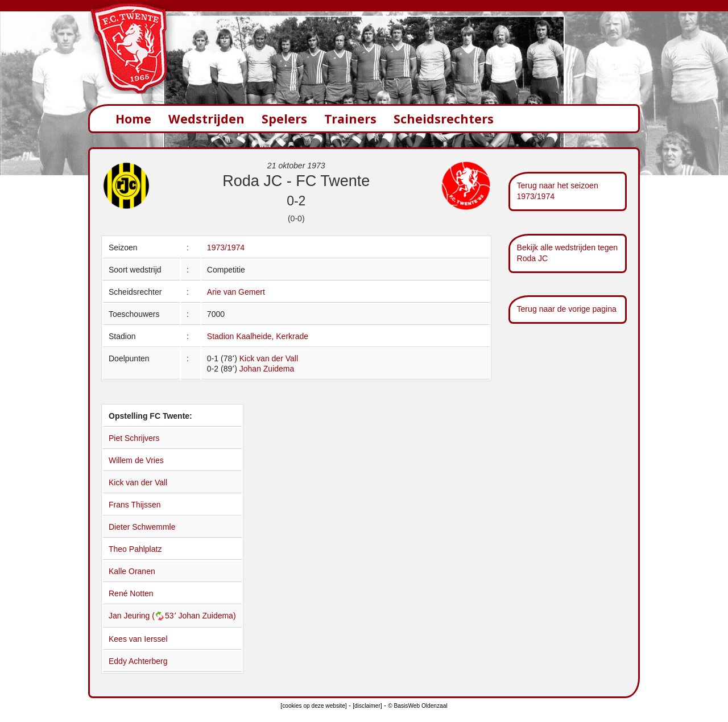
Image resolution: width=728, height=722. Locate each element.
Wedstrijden (206, 119)
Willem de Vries (136, 460)
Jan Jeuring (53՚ (143, 616)
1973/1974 (226, 247)
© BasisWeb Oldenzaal (417, 706)
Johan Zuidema (267, 369)
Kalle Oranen (132, 571)
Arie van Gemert (236, 292)
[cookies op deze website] (313, 706)
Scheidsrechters (444, 119)
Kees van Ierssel (138, 639)
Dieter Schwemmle (142, 527)
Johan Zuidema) (207, 616)
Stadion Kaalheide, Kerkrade (258, 336)
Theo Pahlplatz (135, 549)
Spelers (284, 119)
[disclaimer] (367, 706)
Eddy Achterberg (138, 661)
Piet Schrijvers (134, 438)
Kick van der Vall (269, 358)
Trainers (350, 119)
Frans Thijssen (135, 505)
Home (133, 119)
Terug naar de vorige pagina (567, 309)
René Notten (131, 593)
